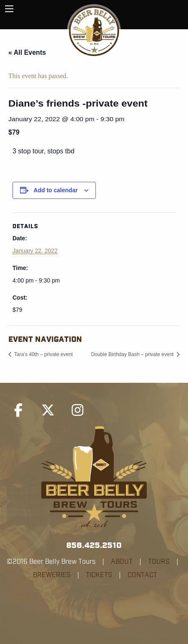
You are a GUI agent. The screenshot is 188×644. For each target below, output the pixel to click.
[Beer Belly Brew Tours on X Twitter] (48, 410)
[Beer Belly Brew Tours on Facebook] (18, 410)
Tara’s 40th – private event (43, 354)
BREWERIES (52, 575)
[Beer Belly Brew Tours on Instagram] (78, 410)
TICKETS (99, 575)
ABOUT (122, 562)
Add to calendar (56, 190)
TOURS (159, 562)
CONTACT (142, 575)
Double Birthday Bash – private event (133, 354)
